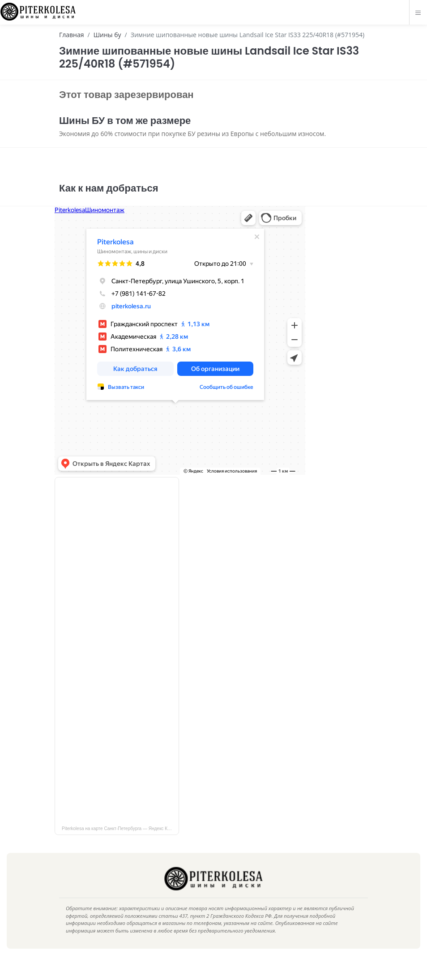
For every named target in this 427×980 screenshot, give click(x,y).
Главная (72, 35)
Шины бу (107, 35)
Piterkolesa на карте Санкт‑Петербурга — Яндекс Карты (120, 842)
